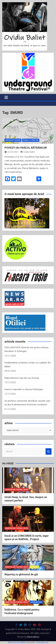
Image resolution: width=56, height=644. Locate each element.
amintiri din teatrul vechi (17, 490)
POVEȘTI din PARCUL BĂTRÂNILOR (26, 148)
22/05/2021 (12, 152)
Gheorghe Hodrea (13, 140)
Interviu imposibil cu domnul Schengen (24, 389)
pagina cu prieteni (31, 140)
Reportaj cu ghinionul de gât (21, 574)
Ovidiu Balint (28, 152)
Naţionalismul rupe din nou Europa (22, 378)
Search (49, 451)
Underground (36, 602)
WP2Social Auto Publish (17, 642)
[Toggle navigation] (6, 97)
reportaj (34, 567)
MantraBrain (33, 637)
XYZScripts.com (42, 642)
